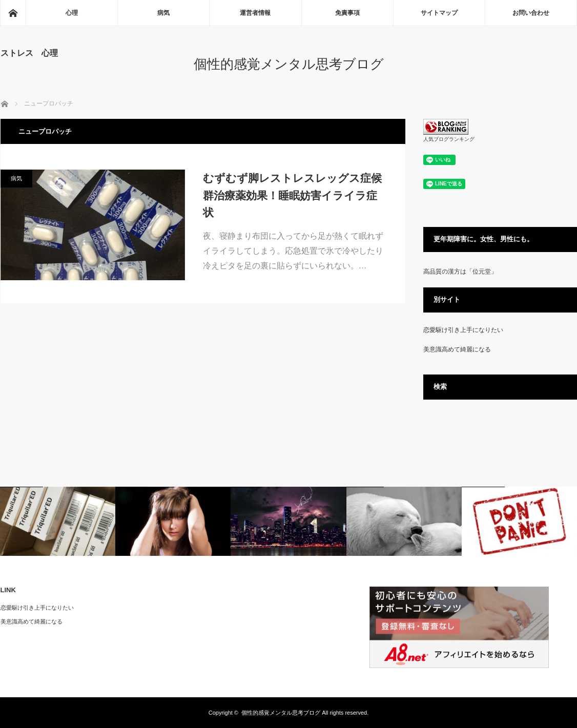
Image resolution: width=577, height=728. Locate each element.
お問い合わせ (531, 13)
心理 (72, 13)
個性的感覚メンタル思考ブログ (289, 64)
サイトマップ (439, 13)
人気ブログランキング (449, 139)
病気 (163, 13)
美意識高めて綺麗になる (457, 349)
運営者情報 (255, 13)
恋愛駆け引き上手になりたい (463, 330)
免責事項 (347, 13)
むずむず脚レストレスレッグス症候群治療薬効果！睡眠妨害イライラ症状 (292, 195)
